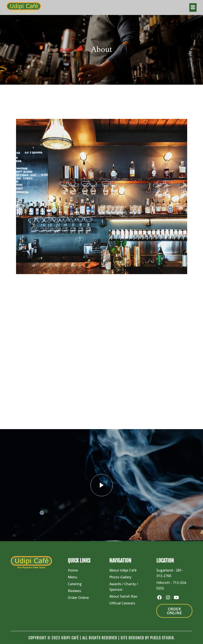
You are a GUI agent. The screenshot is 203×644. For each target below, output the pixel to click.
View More (45, 368)
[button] (193, 7)
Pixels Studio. (162, 638)
